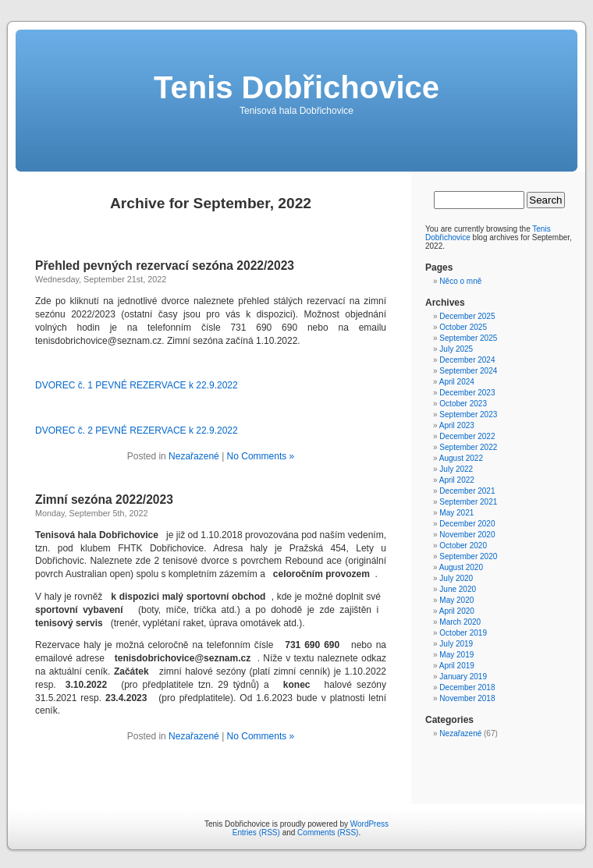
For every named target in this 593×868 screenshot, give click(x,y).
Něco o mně (460, 281)
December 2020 (467, 524)
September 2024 (468, 371)
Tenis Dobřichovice (296, 87)
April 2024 (457, 382)
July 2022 (456, 469)
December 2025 (467, 316)
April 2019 (457, 666)
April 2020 (457, 611)
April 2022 (457, 480)
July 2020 (456, 578)
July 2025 (456, 349)
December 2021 (467, 491)
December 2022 (467, 436)
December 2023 (467, 393)
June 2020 (458, 589)
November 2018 (467, 698)
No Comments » (261, 456)
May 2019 (456, 655)
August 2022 (461, 458)
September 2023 (468, 415)
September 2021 (468, 502)
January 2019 (463, 677)
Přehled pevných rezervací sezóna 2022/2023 (165, 266)
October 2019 (463, 633)
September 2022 (468, 447)
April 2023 (457, 425)
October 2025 (463, 327)
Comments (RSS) (328, 833)
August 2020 (461, 567)
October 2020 (463, 546)
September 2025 (468, 338)
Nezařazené (194, 456)
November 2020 (467, 535)
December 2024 (467, 360)
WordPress (369, 824)
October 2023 (463, 404)
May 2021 (456, 513)
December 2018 (467, 687)
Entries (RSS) (256, 833)
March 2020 (460, 622)
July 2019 (456, 644)
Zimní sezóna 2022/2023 (104, 500)
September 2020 (468, 556)
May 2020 (456, 600)
